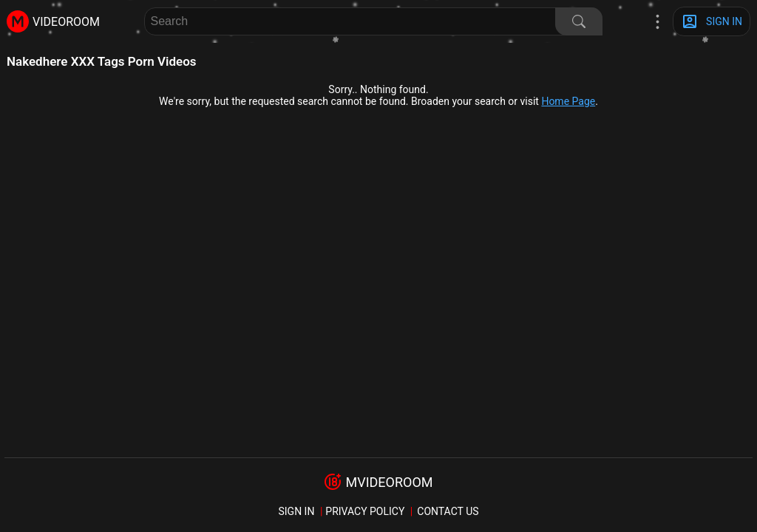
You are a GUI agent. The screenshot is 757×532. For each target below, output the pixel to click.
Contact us (448, 511)
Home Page (568, 101)
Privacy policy (365, 511)
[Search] (579, 21)
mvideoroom (389, 482)
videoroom (66, 22)
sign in (296, 511)
